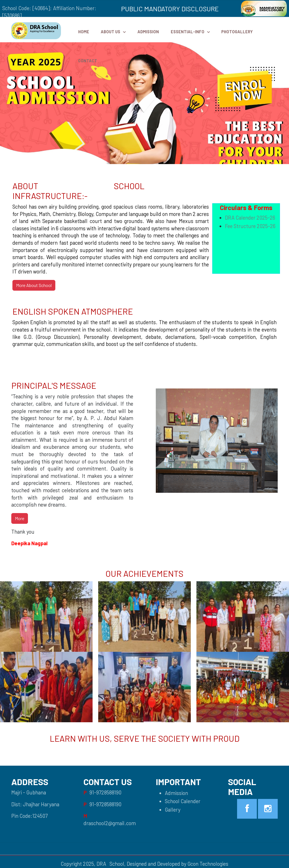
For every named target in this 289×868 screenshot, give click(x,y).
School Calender (183, 801)
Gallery (173, 810)
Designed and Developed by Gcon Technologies (178, 864)
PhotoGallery (237, 32)
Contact (88, 61)
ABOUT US (110, 32)
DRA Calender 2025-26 (250, 218)
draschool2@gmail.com (110, 823)
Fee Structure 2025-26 (250, 226)
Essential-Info (188, 32)
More (20, 518)
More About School (34, 285)
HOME (84, 32)
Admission (148, 32)
